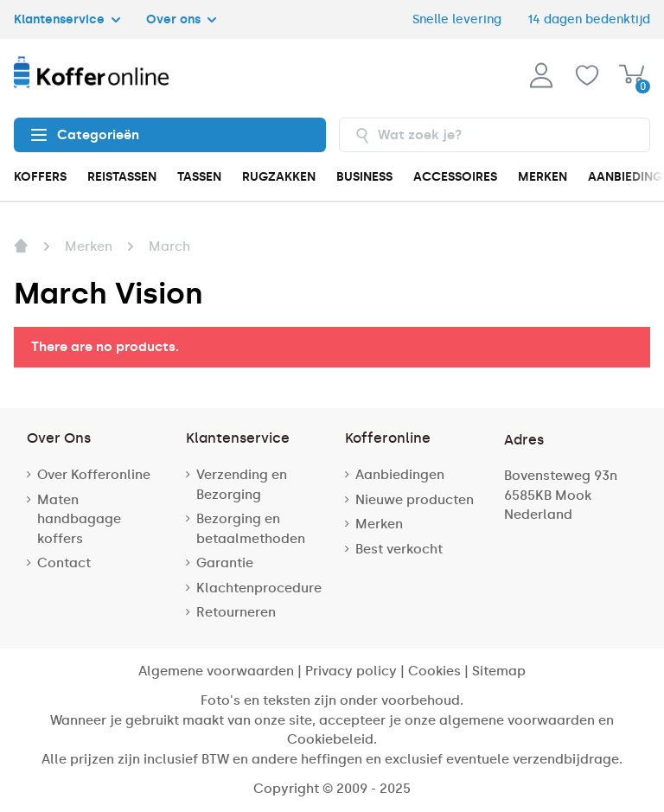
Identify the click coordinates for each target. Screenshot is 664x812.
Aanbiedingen (400, 475)
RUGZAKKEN (279, 177)
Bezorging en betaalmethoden (251, 529)
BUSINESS (364, 177)
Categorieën (85, 135)
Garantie (225, 563)
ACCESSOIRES (455, 177)
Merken (379, 524)
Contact (64, 563)
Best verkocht (399, 549)
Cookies (434, 671)
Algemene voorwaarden (216, 671)
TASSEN (199, 177)
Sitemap (499, 671)
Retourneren (236, 612)
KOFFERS (40, 177)
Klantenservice (67, 19)
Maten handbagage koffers (79, 519)
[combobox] (495, 135)
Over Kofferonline (94, 475)
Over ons (181, 19)
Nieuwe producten (415, 500)
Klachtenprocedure (259, 588)
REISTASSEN (122, 177)
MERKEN (543, 177)
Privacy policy (351, 671)
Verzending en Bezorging (242, 485)
